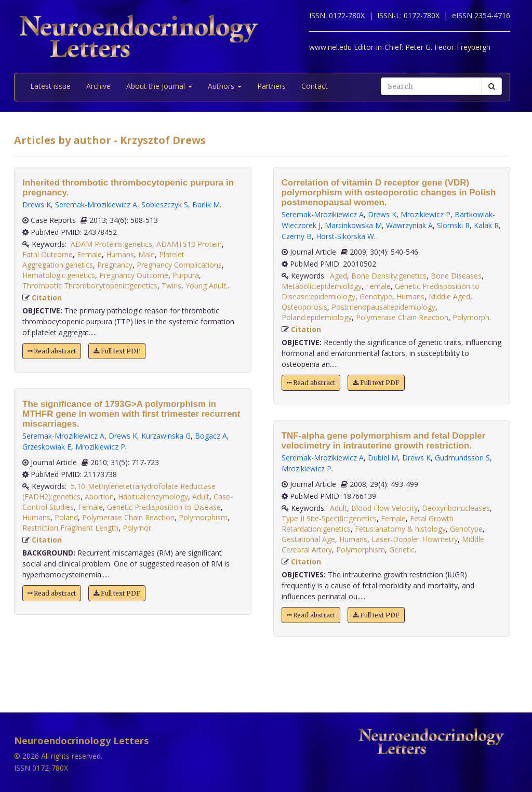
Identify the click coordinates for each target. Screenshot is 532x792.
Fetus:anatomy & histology (400, 529)
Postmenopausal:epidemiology (383, 307)
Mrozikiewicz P (100, 447)
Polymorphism (203, 517)
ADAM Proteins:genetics (111, 244)
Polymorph (471, 317)
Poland (66, 517)
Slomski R (453, 225)
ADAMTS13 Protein (189, 244)
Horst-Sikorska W (345, 236)
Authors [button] (225, 86)
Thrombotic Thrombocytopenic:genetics (90, 286)
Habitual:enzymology (153, 497)
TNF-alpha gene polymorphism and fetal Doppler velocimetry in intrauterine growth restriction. (384, 441)
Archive (98, 86)
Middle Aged (449, 296)
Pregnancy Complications (179, 265)
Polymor (137, 528)
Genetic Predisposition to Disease (164, 507)
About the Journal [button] (159, 86)
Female (89, 254)
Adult (201, 497)
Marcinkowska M (353, 225)
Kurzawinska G (166, 436)
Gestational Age (308, 539)
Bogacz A (211, 436)
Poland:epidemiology (317, 317)
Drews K (37, 204)
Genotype (376, 296)
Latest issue (50, 86)
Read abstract (52, 351)
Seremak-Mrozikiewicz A (96, 204)
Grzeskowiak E (47, 447)
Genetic (402, 550)
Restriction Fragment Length (70, 528)
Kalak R (486, 225)
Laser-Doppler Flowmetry (415, 539)
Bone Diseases (456, 276)
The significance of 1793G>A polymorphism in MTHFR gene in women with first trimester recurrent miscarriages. (131, 414)
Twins (171, 286)
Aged (338, 276)
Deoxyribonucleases (456, 508)
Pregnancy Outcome (134, 275)
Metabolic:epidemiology (322, 286)
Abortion (99, 497)
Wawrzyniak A (409, 225)
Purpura (186, 275)
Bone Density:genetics (389, 276)
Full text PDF (117, 351)
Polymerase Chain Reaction (128, 517)
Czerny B (297, 236)
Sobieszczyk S (165, 204)
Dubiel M (383, 458)
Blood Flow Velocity (384, 508)
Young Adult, (207, 286)
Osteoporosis (304, 307)
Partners (271, 86)
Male (147, 254)
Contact (315, 86)
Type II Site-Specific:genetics (329, 518)
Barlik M (206, 204)
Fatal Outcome (48, 254)
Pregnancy (115, 265)
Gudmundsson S (462, 458)
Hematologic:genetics (59, 275)
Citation (47, 298)
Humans (120, 254)
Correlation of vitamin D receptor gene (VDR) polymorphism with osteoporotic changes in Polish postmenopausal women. (389, 193)
